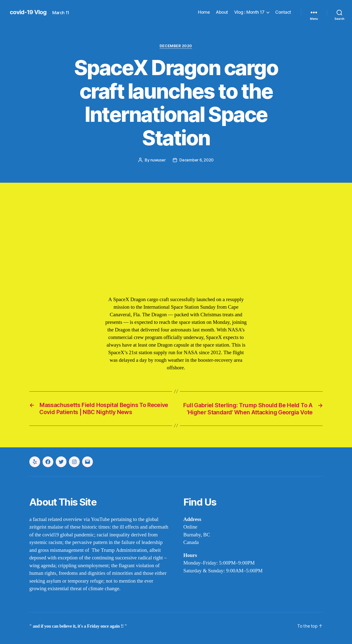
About (222, 12)
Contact (283, 12)
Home (204, 12)
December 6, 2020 (197, 160)
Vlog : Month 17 (249, 12)
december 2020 (176, 46)
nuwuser (158, 160)
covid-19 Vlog (28, 12)
